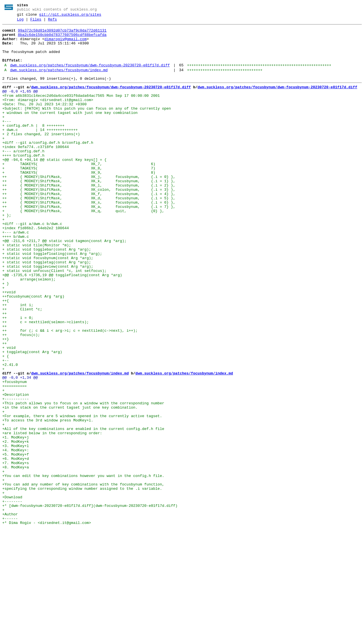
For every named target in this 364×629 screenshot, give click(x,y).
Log (20, 22)
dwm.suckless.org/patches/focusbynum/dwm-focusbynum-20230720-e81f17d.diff (90, 75)
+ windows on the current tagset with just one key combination (70, 131)
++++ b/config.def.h (23, 182)
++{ (6, 356)
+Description (16, 469)
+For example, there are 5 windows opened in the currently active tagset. (82, 495)
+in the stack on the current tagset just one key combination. (70, 484)
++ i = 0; (18, 377)
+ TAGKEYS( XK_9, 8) (79, 202)
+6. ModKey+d (16, 546)
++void (9, 346)
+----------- (16, 474)
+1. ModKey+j (17, 520)
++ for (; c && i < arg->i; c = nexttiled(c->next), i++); (70, 392)
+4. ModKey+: (16, 536)
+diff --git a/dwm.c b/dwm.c (32, 264)
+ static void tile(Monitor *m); (37, 290)
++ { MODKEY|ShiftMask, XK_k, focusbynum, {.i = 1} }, (89, 213)
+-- (7, 428)
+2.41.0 (10, 433)
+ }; (7, 254)
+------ (10, 618)
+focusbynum (15, 454)
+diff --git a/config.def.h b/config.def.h (48, 167)
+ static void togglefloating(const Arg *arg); (52, 300)
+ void (9, 413)
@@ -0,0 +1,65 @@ (20, 105)
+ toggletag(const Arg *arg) (32, 418)
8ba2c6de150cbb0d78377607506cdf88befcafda (62, 39)
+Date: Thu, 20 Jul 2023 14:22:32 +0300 (44, 120)
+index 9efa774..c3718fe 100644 (36, 172)
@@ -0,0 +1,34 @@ (20, 448)
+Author (10, 612)
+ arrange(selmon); (29, 331)
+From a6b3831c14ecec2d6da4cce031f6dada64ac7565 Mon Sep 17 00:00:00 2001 (81, 110)
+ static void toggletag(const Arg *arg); (47, 310)
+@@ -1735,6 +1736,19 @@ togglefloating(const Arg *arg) (62, 325)
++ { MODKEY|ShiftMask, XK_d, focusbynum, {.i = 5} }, (89, 233)
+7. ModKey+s (16, 551)
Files (36, 22)
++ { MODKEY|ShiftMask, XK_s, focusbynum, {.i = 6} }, (89, 238)
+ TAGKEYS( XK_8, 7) (79, 197)
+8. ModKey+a (16, 556)
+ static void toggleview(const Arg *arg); (48, 315)
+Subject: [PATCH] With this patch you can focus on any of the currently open (87, 126)
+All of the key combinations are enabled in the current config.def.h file (83, 510)
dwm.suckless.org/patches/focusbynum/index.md (59, 81)
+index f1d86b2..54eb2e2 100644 (36, 269)
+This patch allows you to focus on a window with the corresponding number (83, 479)
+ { (6, 423)
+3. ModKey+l (16, 530)
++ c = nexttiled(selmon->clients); (45, 382)
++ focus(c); (21, 397)
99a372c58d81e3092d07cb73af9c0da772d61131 (62, 34)
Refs (52, 22)
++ (5, 372)
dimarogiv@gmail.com (65, 44)
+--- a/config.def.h (23, 177)
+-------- (12, 597)
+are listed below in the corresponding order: (52, 515)
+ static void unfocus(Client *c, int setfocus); (54, 320)
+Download (12, 592)
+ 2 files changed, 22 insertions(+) (41, 156)
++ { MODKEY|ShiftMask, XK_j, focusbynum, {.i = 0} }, (89, 208)
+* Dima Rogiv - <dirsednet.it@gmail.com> (47, 623)
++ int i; (18, 361)
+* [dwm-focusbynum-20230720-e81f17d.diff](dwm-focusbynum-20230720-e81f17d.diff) (90, 602)
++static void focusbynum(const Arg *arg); (48, 305)
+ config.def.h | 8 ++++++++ (33, 146)
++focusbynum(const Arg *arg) (33, 351)
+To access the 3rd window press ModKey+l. (48, 500)
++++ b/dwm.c (16, 279)
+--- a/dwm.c (16, 274)
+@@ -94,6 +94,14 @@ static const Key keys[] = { (54, 187)
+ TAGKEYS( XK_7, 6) (79, 192)
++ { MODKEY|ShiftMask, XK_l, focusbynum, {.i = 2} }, (89, 218)
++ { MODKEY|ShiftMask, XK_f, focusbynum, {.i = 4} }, (89, 228)
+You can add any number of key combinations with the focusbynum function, (83, 577)
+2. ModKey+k (16, 525)
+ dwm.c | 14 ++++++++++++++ (40, 151)
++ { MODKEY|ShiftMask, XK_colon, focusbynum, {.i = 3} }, (89, 223)
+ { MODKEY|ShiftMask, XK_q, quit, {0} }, (83, 249)
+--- (7, 141)
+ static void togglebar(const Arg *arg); (47, 295)
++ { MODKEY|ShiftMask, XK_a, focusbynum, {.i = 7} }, (89, 243)
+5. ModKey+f (16, 541)
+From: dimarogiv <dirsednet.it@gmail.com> (48, 115)
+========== (15, 459)
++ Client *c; (22, 366)
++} (6, 402)
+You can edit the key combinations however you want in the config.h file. (83, 566)
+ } (6, 336)
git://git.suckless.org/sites (70, 16)
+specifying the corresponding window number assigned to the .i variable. (82, 582)
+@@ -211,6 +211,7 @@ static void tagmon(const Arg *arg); (64, 284)
